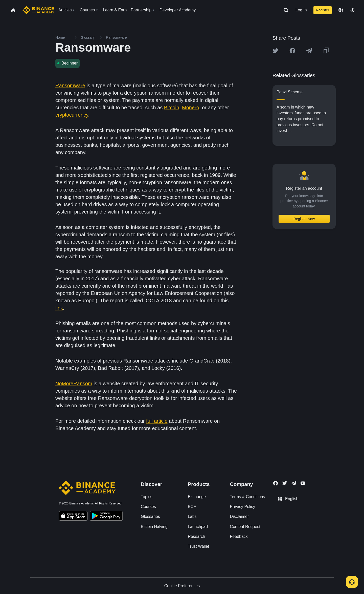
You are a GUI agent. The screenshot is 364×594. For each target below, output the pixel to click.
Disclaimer (240, 516)
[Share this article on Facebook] (292, 51)
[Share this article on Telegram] (309, 51)
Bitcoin (172, 108)
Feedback (239, 536)
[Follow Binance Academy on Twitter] (285, 483)
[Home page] (38, 10)
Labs (192, 516)
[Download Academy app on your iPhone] (73, 517)
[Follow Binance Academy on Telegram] (294, 483)
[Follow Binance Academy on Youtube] (303, 483)
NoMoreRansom (74, 384)
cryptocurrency (72, 115)
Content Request (245, 527)
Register (323, 10)
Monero (191, 108)
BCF (192, 507)
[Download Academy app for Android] (106, 517)
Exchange (197, 497)
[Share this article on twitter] (276, 51)
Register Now (304, 219)
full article (157, 421)
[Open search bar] (284, 10)
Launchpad (198, 527)
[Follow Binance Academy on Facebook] (276, 483)
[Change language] (341, 10)
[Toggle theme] (352, 10)
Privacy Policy (243, 507)
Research (196, 536)
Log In (301, 10)
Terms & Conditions (248, 497)
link (59, 308)
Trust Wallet (198, 546)
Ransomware (70, 86)
